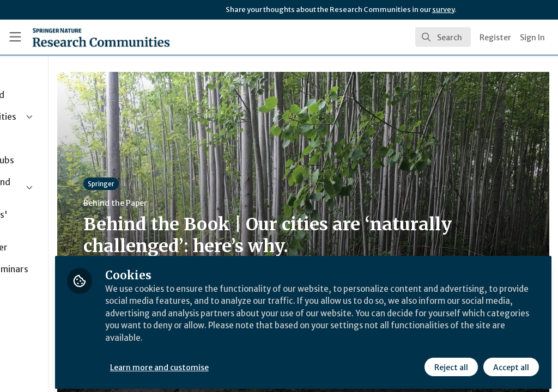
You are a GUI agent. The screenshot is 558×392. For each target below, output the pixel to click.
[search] (443, 37)
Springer (192, 184)
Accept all (510, 363)
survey (443, 10)
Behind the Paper (206, 203)
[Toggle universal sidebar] (15, 37)
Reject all (450, 363)
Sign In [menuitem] (532, 38)
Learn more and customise (251, 363)
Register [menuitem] (495, 38)
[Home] (101, 37)
